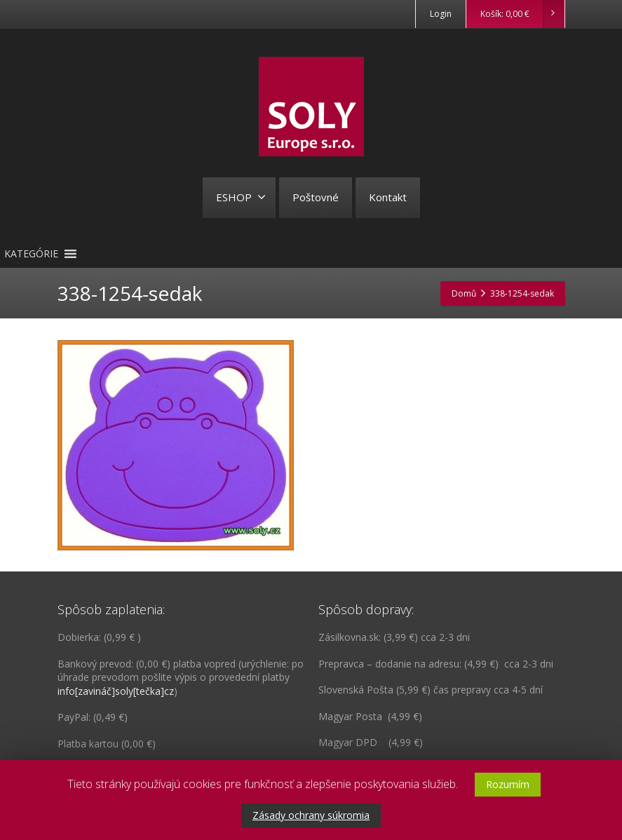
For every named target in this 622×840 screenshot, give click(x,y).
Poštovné (316, 197)
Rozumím (508, 784)
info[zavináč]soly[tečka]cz (116, 691)
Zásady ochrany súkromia (311, 815)
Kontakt (388, 197)
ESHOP (241, 197)
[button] (31, 254)
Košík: (522, 14)
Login (441, 14)
